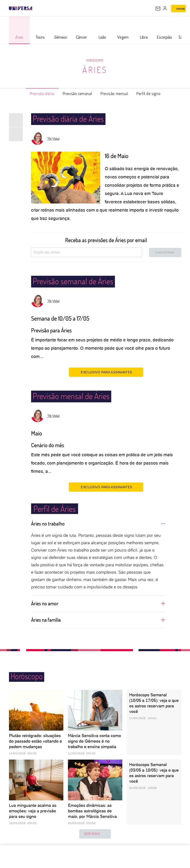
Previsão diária (42, 93)
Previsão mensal (114, 93)
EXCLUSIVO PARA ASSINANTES (106, 372)
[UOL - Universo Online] (35, 8)
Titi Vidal (53, 139)
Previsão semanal (77, 93)
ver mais (95, 834)
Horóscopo (95, 60)
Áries (95, 70)
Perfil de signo (148, 93)
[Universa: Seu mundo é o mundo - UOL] (20, 8)
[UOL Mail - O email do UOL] (158, 9)
